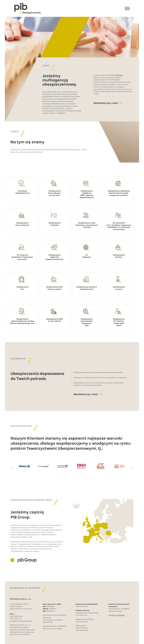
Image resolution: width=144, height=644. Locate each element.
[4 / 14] (82, 466)
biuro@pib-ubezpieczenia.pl (21, 621)
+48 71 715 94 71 (16, 619)
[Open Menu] (127, 8)
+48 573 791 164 (81, 615)
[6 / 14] (120, 466)
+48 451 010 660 (82, 622)
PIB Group (119, 75)
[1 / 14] (24, 466)
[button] (12, 468)
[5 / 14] (101, 466)
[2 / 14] (43, 466)
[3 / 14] (62, 466)
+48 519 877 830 (81, 628)
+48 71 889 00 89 (16, 616)
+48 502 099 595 (82, 630)
